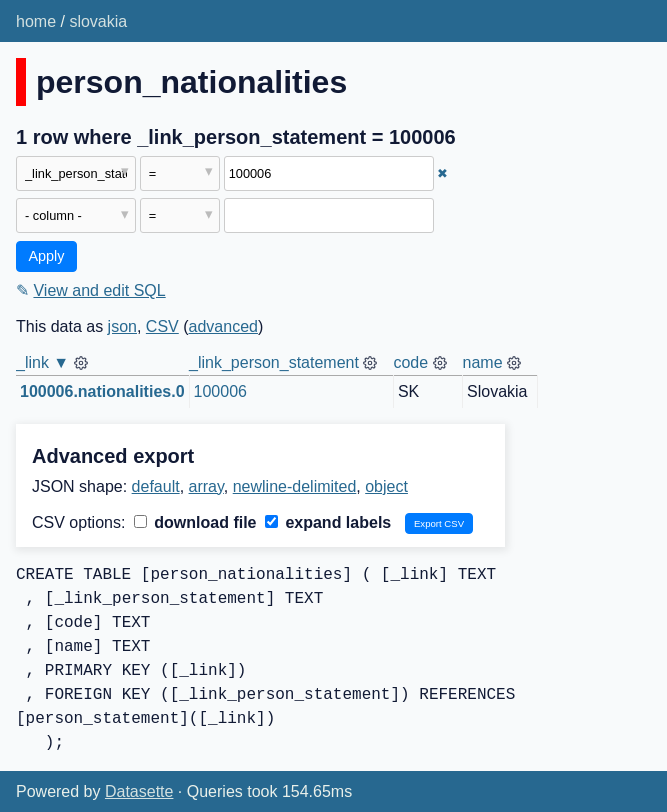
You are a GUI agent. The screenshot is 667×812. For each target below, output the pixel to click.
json (122, 326)
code (410, 362)
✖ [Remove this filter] (442, 173)
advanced (223, 326)
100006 (220, 391)
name (483, 362)
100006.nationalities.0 (102, 391)
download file (195, 522)
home (36, 21)
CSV (162, 326)
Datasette (139, 791)
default (156, 486)
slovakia (98, 21)
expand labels (328, 522)
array (206, 486)
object (386, 486)
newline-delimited (295, 486)
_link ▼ (42, 362)
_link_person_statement (274, 362)
